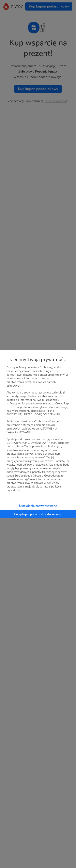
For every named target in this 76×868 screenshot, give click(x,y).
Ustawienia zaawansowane (38, 506)
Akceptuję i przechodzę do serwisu (38, 514)
